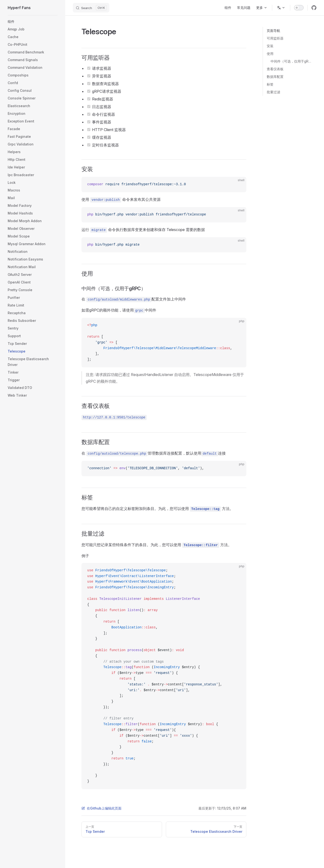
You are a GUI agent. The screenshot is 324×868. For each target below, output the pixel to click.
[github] (314, 8)
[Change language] (281, 8)
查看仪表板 (275, 69)
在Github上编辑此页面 (101, 808)
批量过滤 (273, 92)
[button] (33, 22)
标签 (270, 84)
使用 (270, 54)
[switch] (299, 8)
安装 (270, 46)
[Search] (91, 8)
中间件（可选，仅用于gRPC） (292, 61)
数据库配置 (275, 77)
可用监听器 (275, 38)
